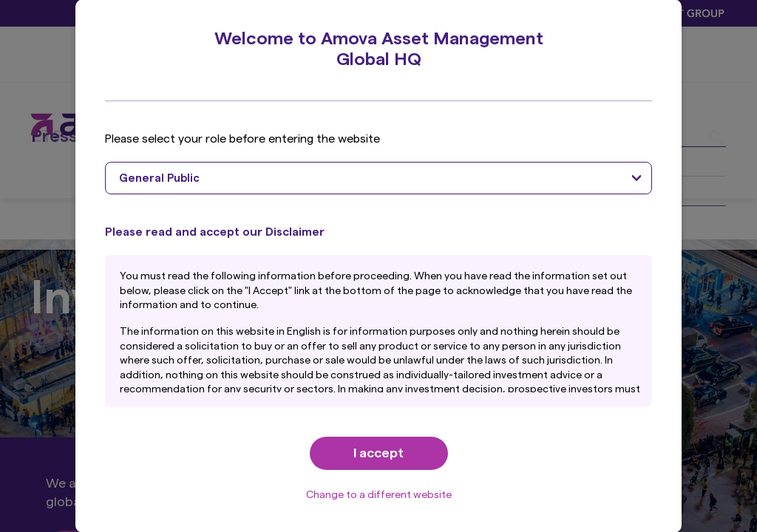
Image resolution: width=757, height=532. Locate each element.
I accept (378, 453)
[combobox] (378, 178)
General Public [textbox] (159, 178)
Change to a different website (379, 495)
